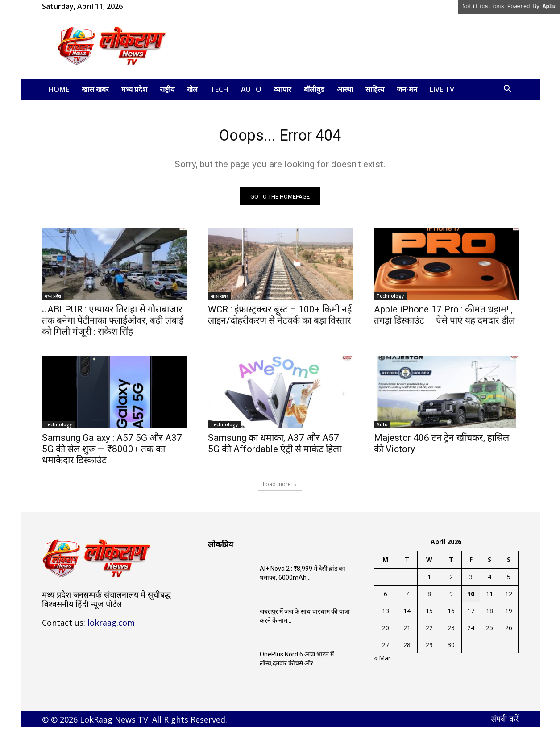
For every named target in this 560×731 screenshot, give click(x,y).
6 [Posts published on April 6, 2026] (386, 597)
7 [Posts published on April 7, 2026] (407, 597)
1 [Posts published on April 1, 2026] (429, 580)
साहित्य (375, 89)
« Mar (382, 662)
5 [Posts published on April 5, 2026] (509, 580)
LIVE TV (442, 89)
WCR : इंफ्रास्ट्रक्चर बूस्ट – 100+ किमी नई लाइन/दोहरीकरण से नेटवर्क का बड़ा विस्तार (280, 318)
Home (59, 89)
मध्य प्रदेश (134, 89)
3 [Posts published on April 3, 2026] (471, 580)
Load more (280, 488)
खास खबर (95, 89)
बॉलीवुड (314, 89)
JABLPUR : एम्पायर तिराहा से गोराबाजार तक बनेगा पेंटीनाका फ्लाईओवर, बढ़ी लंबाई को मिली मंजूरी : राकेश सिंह (113, 324)
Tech (219, 89)
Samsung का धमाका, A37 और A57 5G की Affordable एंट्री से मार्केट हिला (275, 447)
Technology (390, 299)
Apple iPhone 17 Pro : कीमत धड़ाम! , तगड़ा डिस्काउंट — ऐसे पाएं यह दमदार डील (444, 318)
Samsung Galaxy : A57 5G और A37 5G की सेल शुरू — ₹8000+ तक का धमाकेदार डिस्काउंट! (112, 453)
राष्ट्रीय (167, 89)
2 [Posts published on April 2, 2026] (451, 580)
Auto (251, 89)
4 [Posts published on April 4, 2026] (489, 580)
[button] (508, 90)
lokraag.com (111, 626)
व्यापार (283, 89)
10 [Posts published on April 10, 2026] (471, 597)
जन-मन (407, 89)
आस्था (345, 89)
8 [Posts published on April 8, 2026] (429, 597)
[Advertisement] (356, 46)
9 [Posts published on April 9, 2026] (451, 597)
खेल (192, 89)
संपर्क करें (505, 722)
